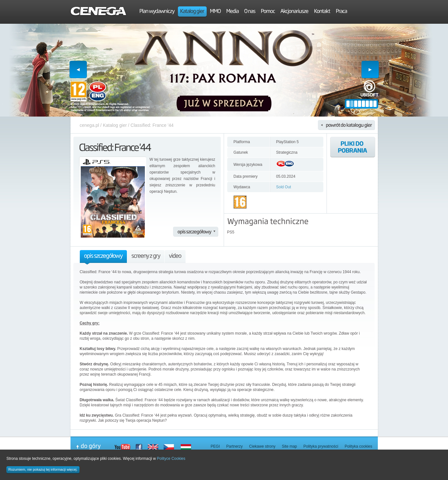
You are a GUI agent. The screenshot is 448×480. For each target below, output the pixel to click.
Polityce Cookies (171, 459)
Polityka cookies (358, 446)
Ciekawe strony (262, 446)
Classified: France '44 (152, 125)
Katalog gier (115, 125)
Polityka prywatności (321, 446)
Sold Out (284, 187)
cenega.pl (90, 125)
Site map (289, 446)
